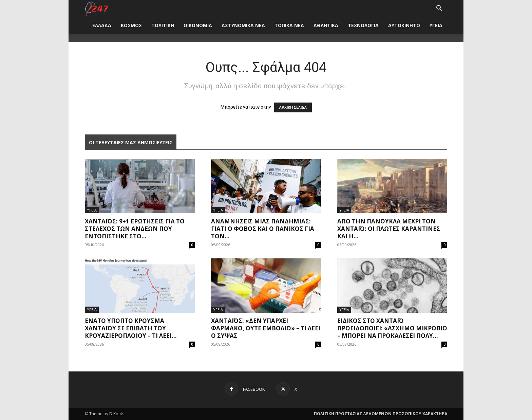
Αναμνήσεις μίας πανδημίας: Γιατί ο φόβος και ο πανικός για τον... (263, 229)
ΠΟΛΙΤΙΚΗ (163, 25)
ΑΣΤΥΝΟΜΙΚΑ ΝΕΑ (243, 25)
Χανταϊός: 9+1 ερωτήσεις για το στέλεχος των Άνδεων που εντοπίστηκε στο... (135, 229)
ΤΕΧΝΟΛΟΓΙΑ (363, 25)
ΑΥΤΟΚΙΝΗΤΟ (404, 25)
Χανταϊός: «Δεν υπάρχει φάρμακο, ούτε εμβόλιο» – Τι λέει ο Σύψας (266, 328)
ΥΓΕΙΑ (436, 25)
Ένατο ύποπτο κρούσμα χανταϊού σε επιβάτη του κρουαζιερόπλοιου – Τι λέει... (131, 328)
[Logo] (97, 8)
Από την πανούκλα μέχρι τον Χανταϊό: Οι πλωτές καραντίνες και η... (389, 229)
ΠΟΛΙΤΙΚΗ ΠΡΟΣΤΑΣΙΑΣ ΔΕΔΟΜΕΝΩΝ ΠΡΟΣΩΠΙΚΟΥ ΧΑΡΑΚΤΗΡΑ (381, 414)
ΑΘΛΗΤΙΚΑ (326, 25)
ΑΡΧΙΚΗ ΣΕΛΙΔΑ (293, 107)
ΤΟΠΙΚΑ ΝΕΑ (289, 25)
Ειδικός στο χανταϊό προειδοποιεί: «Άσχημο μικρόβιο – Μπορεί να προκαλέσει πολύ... (392, 328)
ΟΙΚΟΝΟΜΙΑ (198, 25)
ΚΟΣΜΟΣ (131, 25)
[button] (439, 9)
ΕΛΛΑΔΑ (102, 25)
